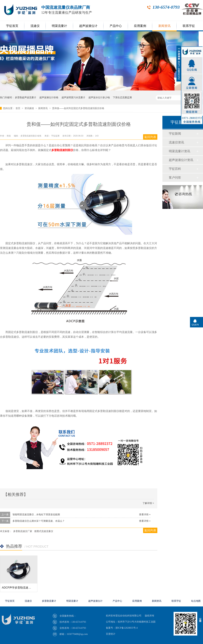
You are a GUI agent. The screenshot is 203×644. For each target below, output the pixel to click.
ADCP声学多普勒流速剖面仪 (19, 588)
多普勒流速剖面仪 (62, 150)
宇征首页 (12, 26)
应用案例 (140, 26)
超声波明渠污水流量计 (73, 97)
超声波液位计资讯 (181, 160)
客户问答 (175, 178)
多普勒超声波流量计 (26, 97)
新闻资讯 (164, 26)
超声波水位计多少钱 (99, 97)
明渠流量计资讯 (179, 151)
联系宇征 (189, 26)
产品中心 (116, 26)
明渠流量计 (59, 26)
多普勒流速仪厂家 (23, 531)
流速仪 (35, 26)
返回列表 (150, 137)
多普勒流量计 (49, 601)
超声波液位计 (88, 26)
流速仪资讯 (176, 142)
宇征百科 (175, 169)
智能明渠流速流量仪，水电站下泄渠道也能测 (36, 514)
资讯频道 (30, 108)
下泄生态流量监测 (122, 97)
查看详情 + (145, 514)
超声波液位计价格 (49, 97)
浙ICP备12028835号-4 (126, 628)
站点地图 (196, 601)
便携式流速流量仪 (44, 531)
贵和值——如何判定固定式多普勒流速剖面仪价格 (78, 108)
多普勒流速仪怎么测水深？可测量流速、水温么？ (39, 521)
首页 (18, 108)
